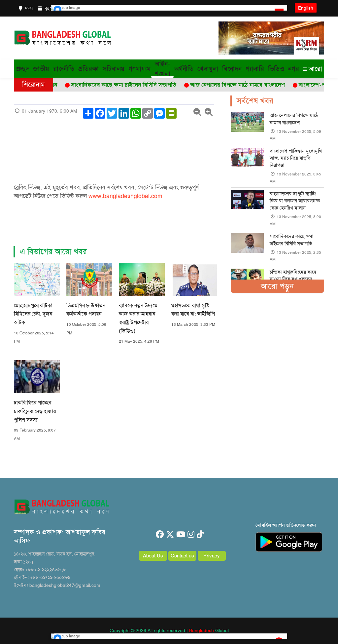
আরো (313, 69)
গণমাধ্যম (139, 69)
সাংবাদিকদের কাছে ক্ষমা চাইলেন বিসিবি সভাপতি (292, 240)
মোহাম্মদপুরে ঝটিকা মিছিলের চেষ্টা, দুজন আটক (33, 314)
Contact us (182, 556)
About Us (153, 556)
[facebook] (160, 535)
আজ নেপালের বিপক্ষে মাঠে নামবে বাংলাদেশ (294, 119)
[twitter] (170, 535)
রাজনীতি (64, 69)
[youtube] (181, 535)
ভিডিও (276, 69)
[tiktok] (200, 535)
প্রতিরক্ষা (88, 69)
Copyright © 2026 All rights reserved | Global (169, 630)
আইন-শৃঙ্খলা (162, 69)
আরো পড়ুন (277, 286)
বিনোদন (232, 69)
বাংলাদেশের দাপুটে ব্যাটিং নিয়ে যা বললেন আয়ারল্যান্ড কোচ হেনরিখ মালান (295, 201)
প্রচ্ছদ (22, 69)
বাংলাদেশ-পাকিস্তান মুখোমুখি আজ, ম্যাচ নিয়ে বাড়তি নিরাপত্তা (296, 158)
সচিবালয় (114, 69)
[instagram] (191, 535)
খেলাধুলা (208, 69)
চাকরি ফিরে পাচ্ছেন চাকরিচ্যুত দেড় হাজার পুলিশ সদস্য (35, 411)
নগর (294, 69)
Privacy (212, 556)
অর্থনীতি (184, 69)
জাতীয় (41, 69)
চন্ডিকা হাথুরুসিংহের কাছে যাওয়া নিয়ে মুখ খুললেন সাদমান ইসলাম (293, 279)
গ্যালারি (255, 69)
